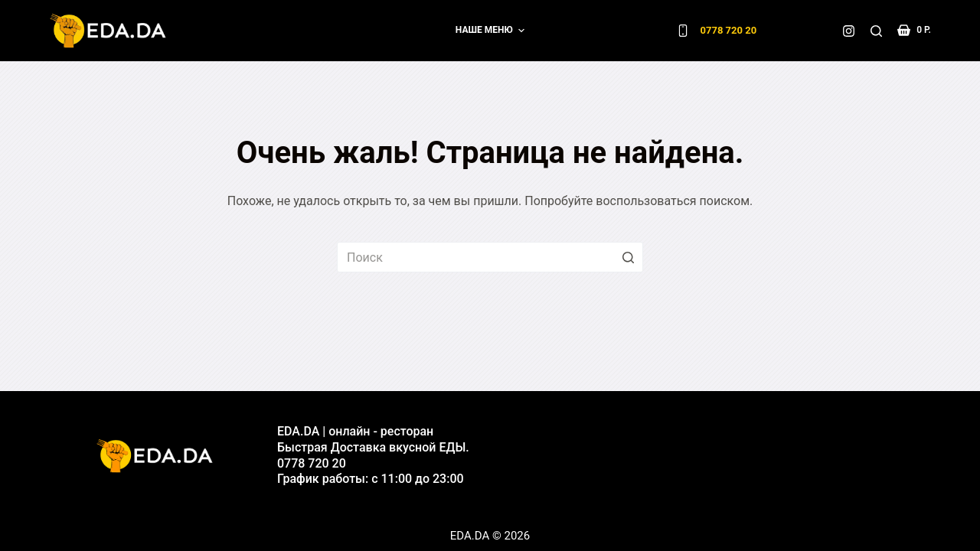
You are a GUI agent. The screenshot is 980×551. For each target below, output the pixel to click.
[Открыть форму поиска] (876, 31)
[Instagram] (849, 31)
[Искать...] (490, 257)
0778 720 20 (729, 30)
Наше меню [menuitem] (492, 31)
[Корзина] (914, 31)
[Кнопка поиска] (628, 257)
